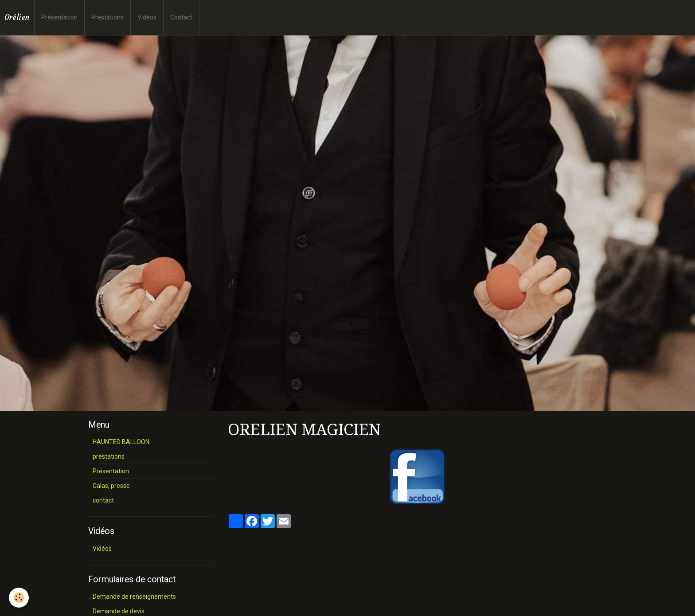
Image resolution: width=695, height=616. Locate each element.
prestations (109, 456)
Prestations (107, 17)
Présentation (59, 17)
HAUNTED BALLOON (121, 442)
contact (103, 500)
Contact (181, 17)
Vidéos (147, 17)
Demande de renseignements (134, 597)
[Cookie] (19, 598)
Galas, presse (111, 486)
